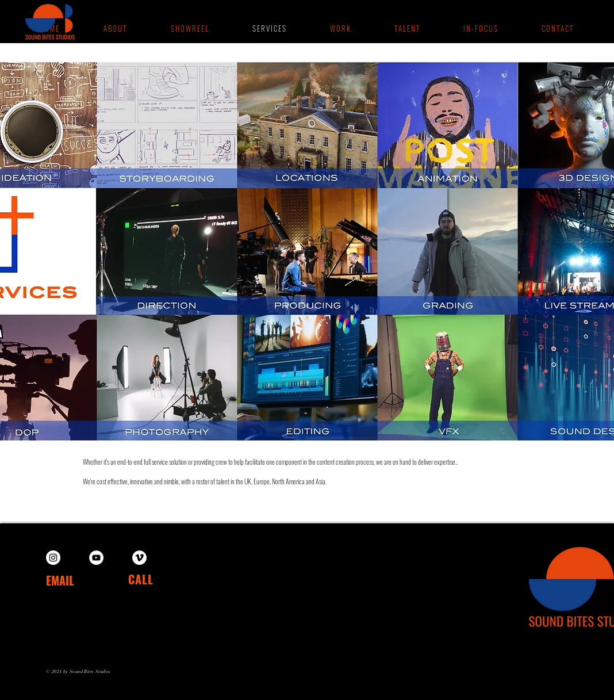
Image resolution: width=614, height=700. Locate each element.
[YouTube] (96, 558)
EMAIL (60, 580)
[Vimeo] (139, 558)
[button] (340, 28)
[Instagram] (53, 558)
